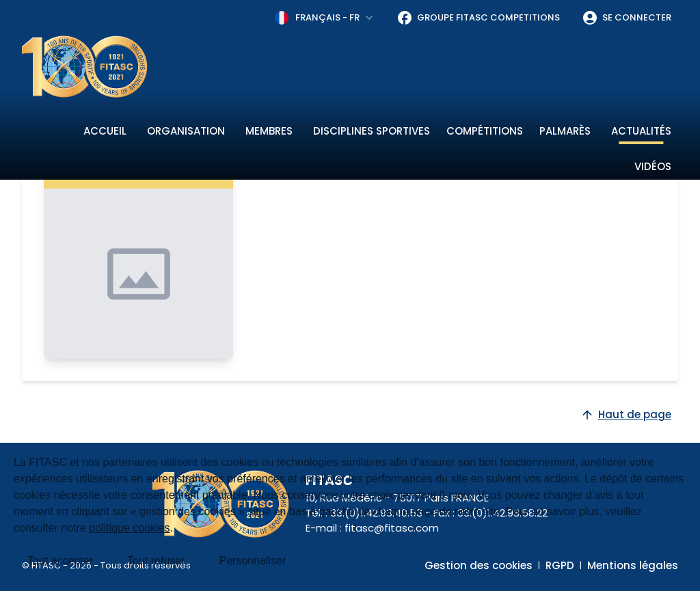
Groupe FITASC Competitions (478, 18)
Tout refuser (156, 561)
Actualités (641, 131)
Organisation (186, 131)
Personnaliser (253, 561)
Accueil (105, 131)
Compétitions (485, 131)
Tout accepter (60, 561)
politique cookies (129, 528)
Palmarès (565, 131)
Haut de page (626, 414)
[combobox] (325, 18)
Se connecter (627, 18)
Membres (269, 131)
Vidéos (653, 166)
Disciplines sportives (372, 131)
